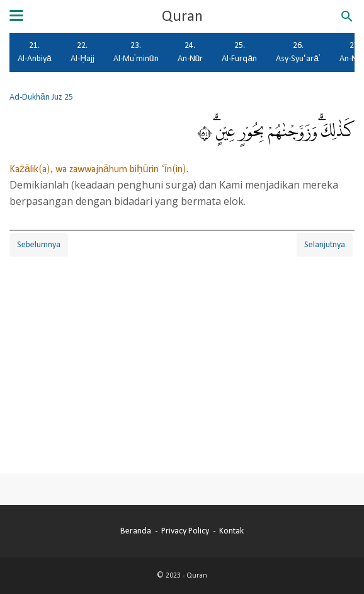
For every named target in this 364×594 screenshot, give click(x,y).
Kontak (231, 531)
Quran (182, 16)
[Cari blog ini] (347, 16)
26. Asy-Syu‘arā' (298, 52)
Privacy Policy (185, 531)
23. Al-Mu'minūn (136, 52)
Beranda (136, 531)
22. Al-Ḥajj (82, 52)
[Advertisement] (182, 347)
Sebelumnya (39, 245)
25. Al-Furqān (239, 52)
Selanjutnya (325, 245)
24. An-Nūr (191, 52)
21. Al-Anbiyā (35, 52)
